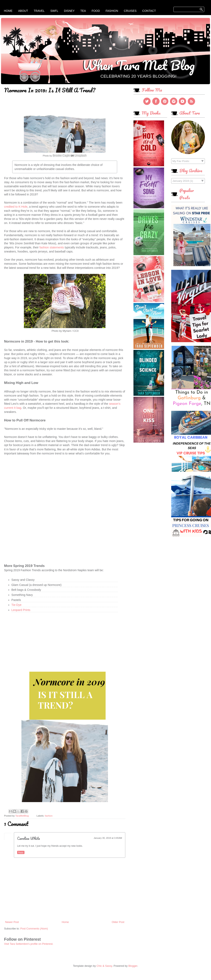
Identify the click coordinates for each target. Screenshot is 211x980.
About (23, 11)
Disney (69, 11)
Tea (83, 11)
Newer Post (12, 922)
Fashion (112, 11)
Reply (21, 853)
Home (8, 11)
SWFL (54, 11)
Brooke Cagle (61, 155)
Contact (149, 11)
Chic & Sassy (104, 966)
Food (96, 11)
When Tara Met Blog (138, 65)
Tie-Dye (17, 605)
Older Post (118, 922)
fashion (49, 816)
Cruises (130, 11)
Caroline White (29, 838)
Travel (39, 11)
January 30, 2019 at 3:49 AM (108, 838)
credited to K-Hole (16, 207)
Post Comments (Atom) (34, 929)
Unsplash (81, 155)
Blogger (133, 966)
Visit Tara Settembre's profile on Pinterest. (29, 944)
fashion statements (52, 247)
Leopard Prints (21, 610)
